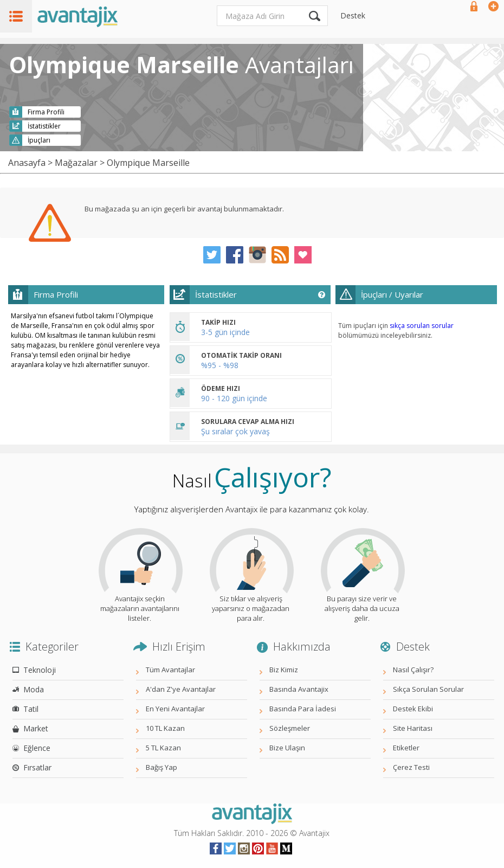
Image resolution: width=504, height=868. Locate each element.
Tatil (31, 709)
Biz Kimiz (284, 670)
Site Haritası (413, 728)
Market (36, 728)
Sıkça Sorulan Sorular (428, 689)
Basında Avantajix (299, 689)
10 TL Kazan (165, 728)
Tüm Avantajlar (170, 670)
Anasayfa (27, 163)
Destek (353, 15)
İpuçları (39, 140)
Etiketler (406, 748)
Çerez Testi (411, 767)
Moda (34, 689)
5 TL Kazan (163, 748)
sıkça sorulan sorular (422, 326)
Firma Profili (46, 112)
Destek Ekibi (413, 709)
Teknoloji (40, 670)
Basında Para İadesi (303, 709)
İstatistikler (44, 126)
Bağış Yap (161, 767)
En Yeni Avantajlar (175, 709)
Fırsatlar (37, 767)
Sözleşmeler (290, 728)
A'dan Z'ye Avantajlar (181, 689)
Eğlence (37, 748)
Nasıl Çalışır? (413, 670)
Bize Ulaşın (287, 748)
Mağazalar (76, 163)
